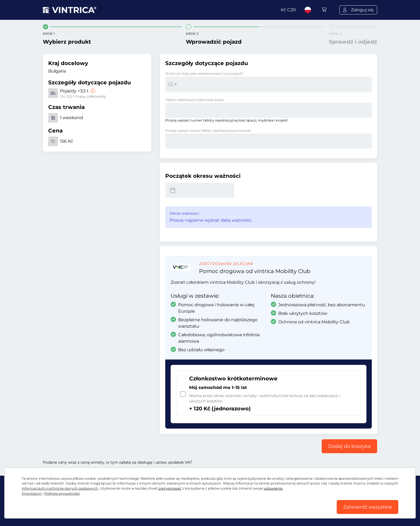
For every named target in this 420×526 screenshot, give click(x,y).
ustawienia (273, 488)
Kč (288, 10)
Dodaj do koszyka (349, 446)
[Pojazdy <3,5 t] (92, 91)
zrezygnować (170, 488)
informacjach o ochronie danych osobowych (60, 488)
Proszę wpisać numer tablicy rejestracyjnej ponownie (208, 130)
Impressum (32, 493)
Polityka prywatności (62, 493)
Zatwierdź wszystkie (367, 507)
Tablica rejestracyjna (195, 100)
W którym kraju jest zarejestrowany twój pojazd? (204, 73)
